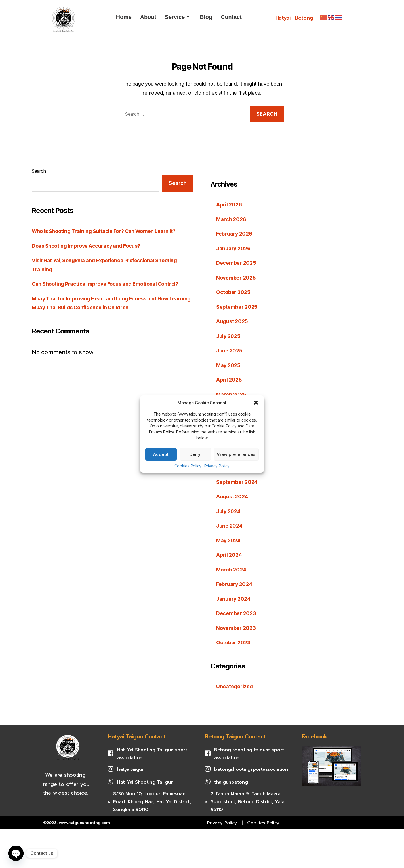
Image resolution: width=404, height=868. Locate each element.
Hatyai (283, 18)
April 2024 (229, 555)
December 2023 (236, 613)
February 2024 (234, 584)
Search (39, 171)
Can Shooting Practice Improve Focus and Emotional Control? (106, 284)
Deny (195, 454)
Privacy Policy (217, 466)
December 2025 (236, 263)
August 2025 (232, 321)
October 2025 (233, 292)
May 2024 (229, 540)
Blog (206, 17)
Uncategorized (235, 686)
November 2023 (236, 628)
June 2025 (229, 351)
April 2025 (229, 380)
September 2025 (237, 307)
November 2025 (236, 278)
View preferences (236, 454)
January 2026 (233, 248)
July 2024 (229, 511)
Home (124, 17)
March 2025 (231, 394)
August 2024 (232, 497)
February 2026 (234, 234)
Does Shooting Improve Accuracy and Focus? (86, 246)
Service (177, 17)
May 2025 (229, 365)
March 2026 (231, 219)
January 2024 (233, 599)
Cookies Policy (188, 466)
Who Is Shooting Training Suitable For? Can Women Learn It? (104, 231)
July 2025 (229, 336)
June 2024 (229, 526)
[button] (256, 403)
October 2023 (233, 642)
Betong (304, 18)
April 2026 (229, 205)
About (148, 17)
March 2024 (231, 570)
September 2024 (237, 482)
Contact (231, 17)
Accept (161, 454)
